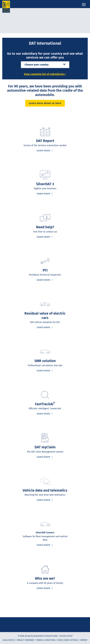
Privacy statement (26, 640)
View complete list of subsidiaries (45, 74)
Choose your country (45, 64)
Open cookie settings (68, 640)
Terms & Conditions (46, 640)
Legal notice (9, 640)
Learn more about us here (45, 103)
